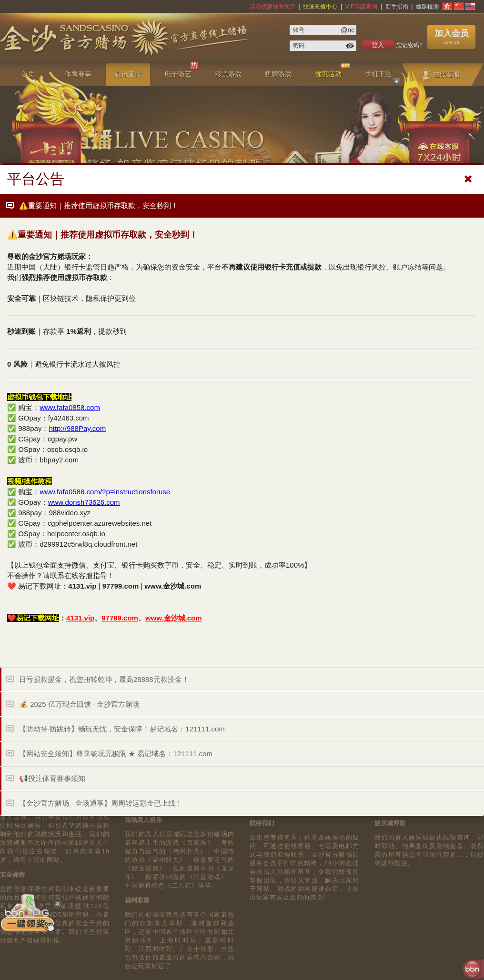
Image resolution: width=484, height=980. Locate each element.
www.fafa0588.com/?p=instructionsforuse (105, 492)
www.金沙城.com (173, 586)
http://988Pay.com (77, 428)
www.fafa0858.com (70, 407)
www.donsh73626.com (84, 502)
